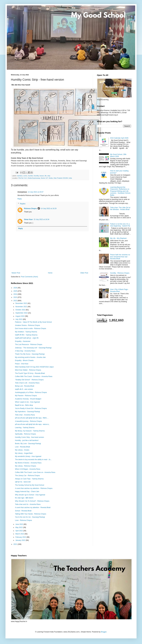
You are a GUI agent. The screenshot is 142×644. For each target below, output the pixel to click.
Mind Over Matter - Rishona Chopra (28, 370)
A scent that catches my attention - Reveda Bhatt (33, 507)
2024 (16, 294)
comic (25, 176)
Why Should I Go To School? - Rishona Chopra (32, 501)
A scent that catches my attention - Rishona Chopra (34, 488)
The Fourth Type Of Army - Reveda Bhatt (30, 373)
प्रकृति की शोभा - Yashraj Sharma (26, 335)
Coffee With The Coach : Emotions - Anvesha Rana (34, 376)
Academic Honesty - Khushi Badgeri (28, 399)
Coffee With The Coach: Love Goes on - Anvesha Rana (35, 472)
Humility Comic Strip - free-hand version (29, 437)
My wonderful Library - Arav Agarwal (28, 456)
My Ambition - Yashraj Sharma (26, 332)
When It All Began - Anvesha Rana (28, 469)
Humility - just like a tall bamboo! (27, 440)
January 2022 (21, 540)
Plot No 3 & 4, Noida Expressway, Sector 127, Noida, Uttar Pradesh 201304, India (45, 178)
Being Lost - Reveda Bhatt (25, 386)
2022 (16, 301)
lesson (42, 176)
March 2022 (20, 534)
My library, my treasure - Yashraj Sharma (30, 431)
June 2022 (19, 524)
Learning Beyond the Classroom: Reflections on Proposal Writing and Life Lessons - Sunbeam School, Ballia (120, 191)
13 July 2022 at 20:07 (36, 192)
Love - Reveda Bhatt (22, 447)
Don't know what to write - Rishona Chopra (31, 328)
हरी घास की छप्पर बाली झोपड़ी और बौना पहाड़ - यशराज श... (32, 424)
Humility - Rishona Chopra (120, 273)
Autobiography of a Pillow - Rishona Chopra (31, 392)
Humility (36, 176)
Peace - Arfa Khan (22, 364)
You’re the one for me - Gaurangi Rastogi (30, 517)
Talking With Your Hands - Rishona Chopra (31, 514)
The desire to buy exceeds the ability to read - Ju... (33, 460)
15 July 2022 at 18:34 (41, 219)
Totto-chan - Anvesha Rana (25, 415)
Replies (23, 204)
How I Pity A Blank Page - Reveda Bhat (119, 290)
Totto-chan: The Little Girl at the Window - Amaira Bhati (120, 209)
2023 (16, 297)
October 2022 (21, 310)
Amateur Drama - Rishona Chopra (27, 325)
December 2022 (22, 303)
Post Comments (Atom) (29, 277)
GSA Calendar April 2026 (119, 138)
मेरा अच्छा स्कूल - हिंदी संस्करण (24, 498)
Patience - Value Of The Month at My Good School (33, 322)
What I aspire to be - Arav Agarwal (27, 402)
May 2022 (19, 527)
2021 (16, 544)
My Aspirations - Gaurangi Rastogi (27, 412)
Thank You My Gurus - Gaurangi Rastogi (30, 354)
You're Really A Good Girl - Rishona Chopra (31, 408)
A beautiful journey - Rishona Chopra (28, 421)
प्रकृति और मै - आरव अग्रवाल (24, 389)
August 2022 (20, 316)
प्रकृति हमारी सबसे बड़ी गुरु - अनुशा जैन (27, 338)
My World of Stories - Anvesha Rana (28, 463)
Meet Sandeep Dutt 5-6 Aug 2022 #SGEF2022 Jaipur (34, 367)
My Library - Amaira (22, 450)
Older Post (84, 273)
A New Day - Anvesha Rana (25, 351)
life (46, 176)
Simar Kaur (28, 219)
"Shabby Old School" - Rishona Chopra (29, 380)
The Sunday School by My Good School (30, 485)
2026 (16, 288)
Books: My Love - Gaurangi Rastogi (28, 444)
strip (49, 176)
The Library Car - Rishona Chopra (27, 476)
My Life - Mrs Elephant (118, 238)
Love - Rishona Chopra (23, 520)
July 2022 (19, 319)
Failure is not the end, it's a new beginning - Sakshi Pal (120, 225)
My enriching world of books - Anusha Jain (30, 357)
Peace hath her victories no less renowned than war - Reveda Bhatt (120, 257)
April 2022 (19, 531)
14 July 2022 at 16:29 (49, 209)
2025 (16, 291)
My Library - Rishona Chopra (25, 466)
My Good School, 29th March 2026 (118, 155)
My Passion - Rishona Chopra (26, 396)
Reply (20, 199)
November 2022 (22, 307)
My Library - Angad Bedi (24, 453)
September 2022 (22, 313)
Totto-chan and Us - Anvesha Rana (28, 504)
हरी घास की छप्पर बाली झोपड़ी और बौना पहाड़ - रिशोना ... (32, 418)
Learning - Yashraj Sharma (25, 428)
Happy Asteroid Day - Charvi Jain (27, 492)
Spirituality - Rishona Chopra (25, 434)
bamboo (20, 176)
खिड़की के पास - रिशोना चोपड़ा (24, 405)
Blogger (104, 632)
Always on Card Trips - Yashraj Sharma (29, 479)
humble (30, 176)
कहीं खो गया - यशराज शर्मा (23, 482)
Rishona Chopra (30, 209)
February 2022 (21, 537)
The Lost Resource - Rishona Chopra (29, 344)
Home (50, 273)
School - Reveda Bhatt (23, 511)
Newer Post (16, 273)
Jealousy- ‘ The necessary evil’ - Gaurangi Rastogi (33, 348)
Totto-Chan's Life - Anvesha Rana (27, 383)
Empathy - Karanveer (23, 341)
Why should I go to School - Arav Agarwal (30, 495)
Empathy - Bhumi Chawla (24, 360)
